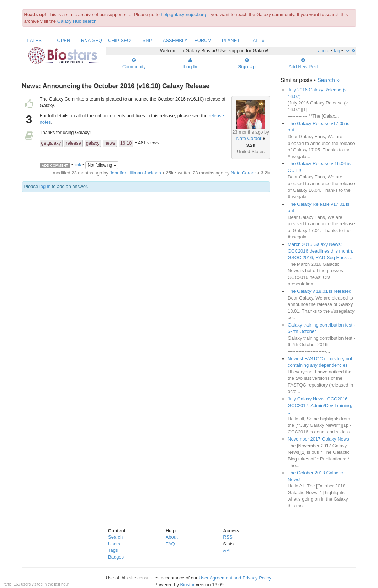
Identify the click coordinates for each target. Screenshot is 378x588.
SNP (147, 40)
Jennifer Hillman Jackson (135, 173)
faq (337, 51)
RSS (228, 537)
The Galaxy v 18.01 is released (320, 291)
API (227, 550)
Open (64, 40)
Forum (203, 40)
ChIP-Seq (119, 40)
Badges (116, 557)
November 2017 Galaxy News (318, 439)
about (324, 51)
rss (350, 51)
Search (115, 537)
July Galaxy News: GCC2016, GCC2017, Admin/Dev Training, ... (320, 405)
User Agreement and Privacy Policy (235, 578)
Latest (36, 40)
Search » (328, 80)
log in (45, 186)
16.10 (126, 143)
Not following (102, 165)
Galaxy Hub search (77, 21)
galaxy (93, 143)
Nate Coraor (249, 138)
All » (259, 40)
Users (114, 544)
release (73, 143)
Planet (231, 40)
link (78, 165)
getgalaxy (51, 143)
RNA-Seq (92, 40)
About (172, 537)
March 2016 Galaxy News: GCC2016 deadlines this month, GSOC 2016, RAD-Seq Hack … (320, 251)
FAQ (170, 544)
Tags (113, 550)
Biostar (187, 585)
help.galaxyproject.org (183, 14)
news (110, 143)
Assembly (175, 40)
